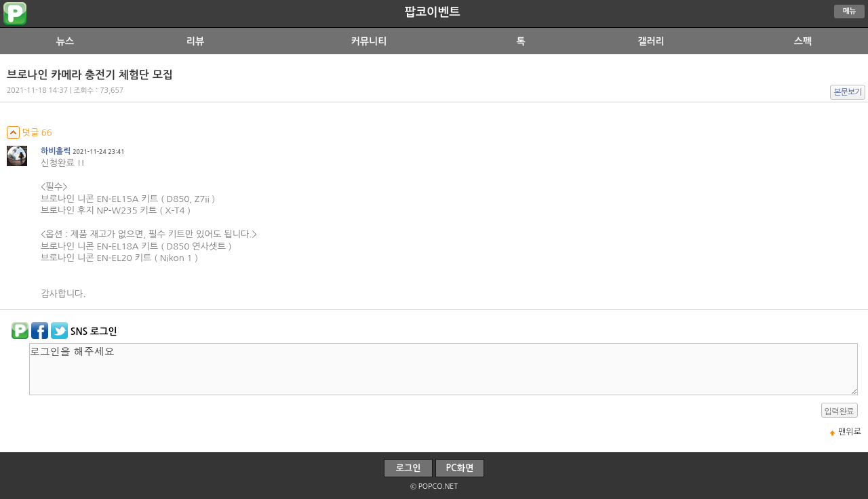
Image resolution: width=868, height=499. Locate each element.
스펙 (803, 41)
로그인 (409, 468)
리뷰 (195, 41)
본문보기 (848, 92)
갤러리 (651, 41)
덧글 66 (29, 133)
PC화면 (460, 468)
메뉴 (850, 11)
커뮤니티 (369, 41)
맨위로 (850, 432)
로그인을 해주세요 (443, 369)
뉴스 (65, 41)
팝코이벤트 (432, 12)
